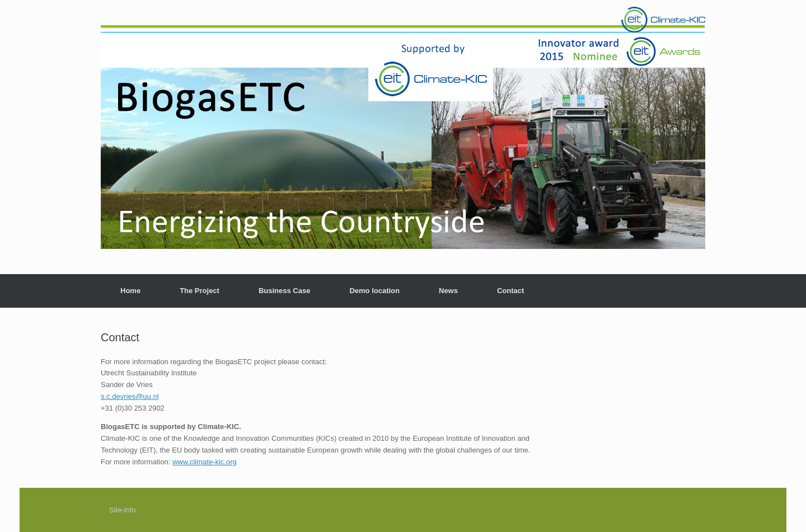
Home (130, 291)
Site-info (123, 510)
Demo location (374, 291)
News (448, 291)
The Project (200, 291)
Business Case (285, 291)
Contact (510, 291)
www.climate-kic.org (205, 462)
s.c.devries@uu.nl (130, 396)
